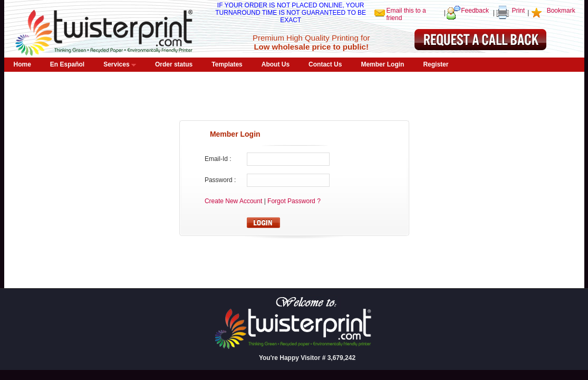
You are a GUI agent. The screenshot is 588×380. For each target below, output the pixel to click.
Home (22, 64)
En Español (67, 64)
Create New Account (234, 201)
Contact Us (325, 64)
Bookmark (561, 11)
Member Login (382, 64)
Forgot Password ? (294, 201)
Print (518, 11)
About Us (276, 64)
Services (120, 64)
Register (436, 64)
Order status (174, 64)
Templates (227, 64)
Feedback (475, 11)
